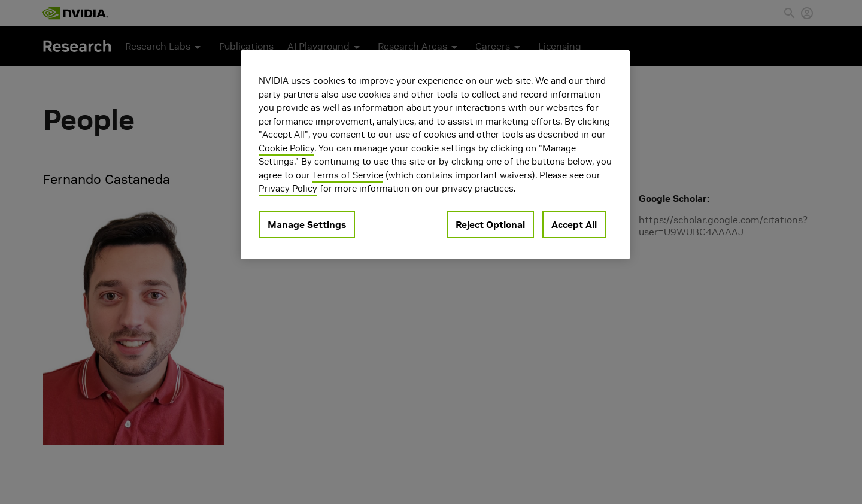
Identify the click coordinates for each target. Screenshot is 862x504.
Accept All (574, 224)
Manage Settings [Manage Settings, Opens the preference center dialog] (307, 224)
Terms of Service (348, 175)
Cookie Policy (286, 148)
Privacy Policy (288, 188)
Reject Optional (490, 224)
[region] (435, 155)
